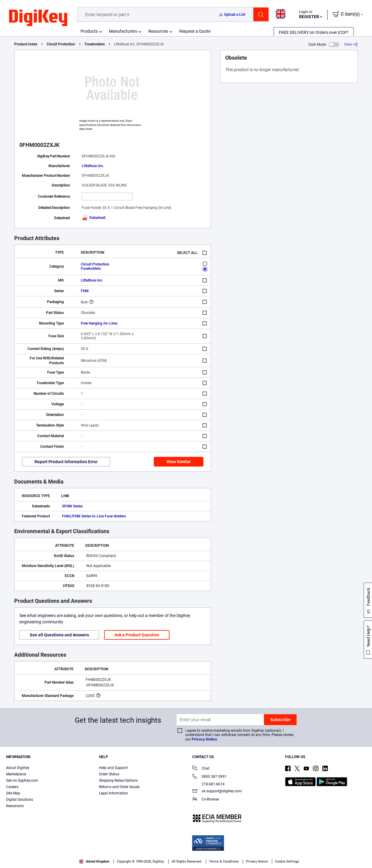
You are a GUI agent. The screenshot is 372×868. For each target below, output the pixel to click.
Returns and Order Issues (119, 787)
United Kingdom (94, 861)
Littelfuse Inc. (93, 166)
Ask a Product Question (137, 635)
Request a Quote (195, 31)
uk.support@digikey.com (217, 792)
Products (89, 31)
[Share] (351, 44)
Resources (158, 31)
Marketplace (16, 774)
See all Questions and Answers (59, 635)
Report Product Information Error (66, 462)
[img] (38, 18)
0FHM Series (72, 506)
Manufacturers (123, 31)
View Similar (179, 462)
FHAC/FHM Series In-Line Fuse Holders (94, 516)
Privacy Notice (204, 739)
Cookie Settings (287, 861)
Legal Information (114, 793)
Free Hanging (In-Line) (99, 323)
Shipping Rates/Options (118, 781)
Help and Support (113, 768)
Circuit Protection (61, 44)
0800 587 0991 (209, 777)
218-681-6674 (208, 784)
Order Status (109, 774)
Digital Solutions (20, 800)
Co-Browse (206, 800)
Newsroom (15, 806)
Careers (12, 787)
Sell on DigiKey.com (22, 781)
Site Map (13, 793)
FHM (85, 291)
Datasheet (94, 218)
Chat (201, 769)
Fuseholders (95, 44)
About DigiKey (18, 768)
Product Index (26, 44)
